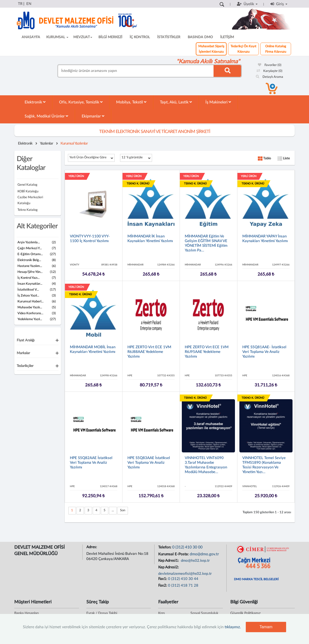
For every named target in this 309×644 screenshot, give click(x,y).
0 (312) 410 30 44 (183, 579)
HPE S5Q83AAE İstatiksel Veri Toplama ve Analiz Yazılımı (149, 463)
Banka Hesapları (26, 613)
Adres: (92, 547)
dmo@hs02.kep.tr (195, 561)
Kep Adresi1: (169, 561)
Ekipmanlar (93, 116)
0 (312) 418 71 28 (183, 586)
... (113, 510)
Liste (284, 158)
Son (123, 510)
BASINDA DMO (200, 37)
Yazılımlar (46, 143)
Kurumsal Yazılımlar (74, 143)
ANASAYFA (31, 37)
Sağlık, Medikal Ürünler (46, 116)
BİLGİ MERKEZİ (110, 37)
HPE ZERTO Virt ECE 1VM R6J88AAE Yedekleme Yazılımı (149, 352)
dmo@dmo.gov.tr (204, 554)
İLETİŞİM (227, 37)
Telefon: (165, 547)
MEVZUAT (83, 37)
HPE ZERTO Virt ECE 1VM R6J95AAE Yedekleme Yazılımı (207, 352)
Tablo (264, 158)
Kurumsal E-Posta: (174, 554)
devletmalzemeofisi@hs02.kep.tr (185, 574)
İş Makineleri (218, 102)
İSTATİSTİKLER (169, 37)
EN (29, 4)
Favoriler (270, 65)
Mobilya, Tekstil (131, 102)
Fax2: (163, 586)
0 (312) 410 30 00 (187, 547)
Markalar (23, 353)
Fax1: (163, 579)
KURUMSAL (57, 37)
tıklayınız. (233, 627)
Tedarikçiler (25, 366)
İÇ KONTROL (140, 37)
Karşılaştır (270, 71)
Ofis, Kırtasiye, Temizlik (81, 102)
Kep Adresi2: (169, 567)
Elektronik (35, 102)
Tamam (266, 627)
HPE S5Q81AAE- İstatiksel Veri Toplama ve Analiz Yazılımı (264, 352)
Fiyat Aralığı (26, 340)
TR (20, 4)
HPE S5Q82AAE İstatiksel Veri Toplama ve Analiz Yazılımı (91, 463)
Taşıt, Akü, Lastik (176, 102)
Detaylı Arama (270, 77)
